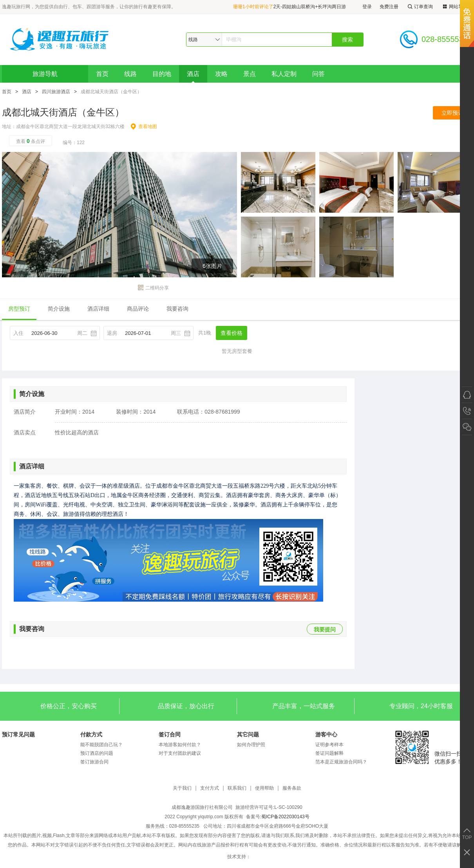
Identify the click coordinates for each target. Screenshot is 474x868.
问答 (318, 74)
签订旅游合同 (94, 762)
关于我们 (182, 788)
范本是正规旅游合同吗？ (341, 762)
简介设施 (59, 309)
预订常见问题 (18, 734)
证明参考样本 (329, 745)
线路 (130, 74)
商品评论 (138, 309)
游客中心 (326, 734)
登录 (367, 7)
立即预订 (452, 113)
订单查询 (420, 7)
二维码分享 (153, 288)
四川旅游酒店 (56, 92)
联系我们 (237, 788)
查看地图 (144, 127)
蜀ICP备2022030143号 (285, 817)
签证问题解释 (329, 753)
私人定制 (284, 74)
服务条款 (292, 788)
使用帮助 (264, 788)
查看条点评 (31, 141)
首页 (102, 74)
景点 (250, 74)
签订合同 (170, 734)
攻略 (221, 74)
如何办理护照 (251, 745)
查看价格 (232, 333)
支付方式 (210, 788)
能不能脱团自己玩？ (101, 745)
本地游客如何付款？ (180, 745)
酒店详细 (98, 309)
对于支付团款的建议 (180, 753)
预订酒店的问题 (97, 753)
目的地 (162, 74)
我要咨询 (177, 309)
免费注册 (389, 7)
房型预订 (19, 309)
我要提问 (325, 629)
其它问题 (248, 734)
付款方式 (91, 734)
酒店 (193, 74)
